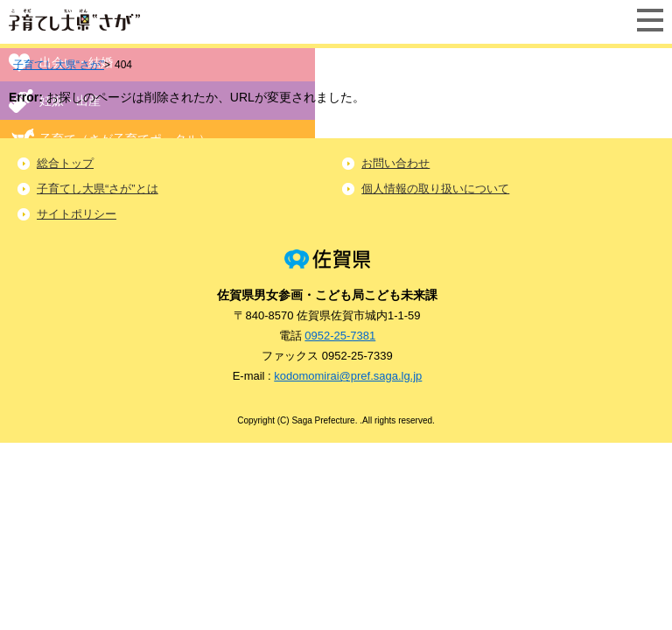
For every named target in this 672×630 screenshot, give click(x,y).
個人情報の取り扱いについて (435, 189)
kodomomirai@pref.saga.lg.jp (348, 376)
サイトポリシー (77, 214)
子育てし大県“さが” (59, 65)
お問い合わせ (395, 163)
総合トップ (65, 163)
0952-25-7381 (340, 336)
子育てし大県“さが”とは (98, 189)
